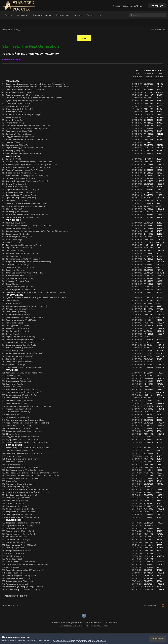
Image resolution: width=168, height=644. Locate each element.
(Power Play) (18, 412)
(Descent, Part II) (23, 523)
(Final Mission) (22, 320)
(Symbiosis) (15, 142)
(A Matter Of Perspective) (24, 259)
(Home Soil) (19, 131)
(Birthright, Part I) (27, 489)
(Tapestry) (18, 487)
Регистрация (157, 6)
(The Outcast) (17, 417)
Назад (84, 38)
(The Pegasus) (16, 553)
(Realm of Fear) (20, 451)
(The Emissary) (17, 212)
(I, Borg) (12, 434)
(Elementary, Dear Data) (31, 164)
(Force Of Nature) (21, 545)
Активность (23, 15)
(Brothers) (14, 303)
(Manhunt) (14, 209)
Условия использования (64, 640)
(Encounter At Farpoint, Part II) (37, 87)
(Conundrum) (18, 409)
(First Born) (20, 578)
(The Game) (13, 387)
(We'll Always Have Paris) (25, 148)
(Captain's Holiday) (24, 273)
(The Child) (13, 159)
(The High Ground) (22, 253)
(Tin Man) (19, 275)
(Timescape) (19, 514)
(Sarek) (12, 284)
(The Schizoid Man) (21, 173)
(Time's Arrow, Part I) (28, 442)
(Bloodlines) (19, 581)
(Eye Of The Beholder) (25, 570)
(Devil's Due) (17, 331)
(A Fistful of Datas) (23, 467)
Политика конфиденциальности (66, 622)
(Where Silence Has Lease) (29, 162)
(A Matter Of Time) (22, 395)
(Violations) (16, 403)
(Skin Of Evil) (18, 145)
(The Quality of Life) (24, 470)
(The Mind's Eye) (19, 362)
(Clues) (12, 334)
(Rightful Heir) (22, 509)
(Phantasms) (16, 537)
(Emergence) (17, 584)
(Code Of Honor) (20, 92)
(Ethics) (12, 414)
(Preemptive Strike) (24, 587)
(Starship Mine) (21, 495)
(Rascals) (15, 464)
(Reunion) (18, 314)
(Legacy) (16, 312)
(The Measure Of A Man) (27, 181)
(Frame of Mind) (19, 498)
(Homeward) (15, 556)
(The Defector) (19, 248)
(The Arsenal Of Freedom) (26, 139)
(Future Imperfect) (25, 317)
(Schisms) (22, 459)
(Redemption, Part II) (25, 373)
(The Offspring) (17, 264)
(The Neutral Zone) (23, 153)
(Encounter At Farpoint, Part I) (37, 84)
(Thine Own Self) (27, 564)
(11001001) (15, 123)
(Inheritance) (16, 548)
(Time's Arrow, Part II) (28, 448)
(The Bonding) (18, 234)
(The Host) (14, 359)
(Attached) (15, 542)
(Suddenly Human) (26, 306)
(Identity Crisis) (21, 345)
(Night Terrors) (20, 342)
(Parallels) (19, 551)
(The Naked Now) (26, 89)
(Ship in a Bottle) (22, 478)
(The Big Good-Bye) (23, 114)
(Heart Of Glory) (20, 137)
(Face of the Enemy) (20, 484)
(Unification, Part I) (23, 389)
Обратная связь (93, 622)
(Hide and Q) (19, 109)
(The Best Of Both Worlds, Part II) (36, 298)
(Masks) (13, 567)
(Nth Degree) (20, 348)
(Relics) (13, 456)
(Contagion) (16, 187)
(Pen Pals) (21, 198)
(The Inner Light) (22, 439)
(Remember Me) (20, 309)
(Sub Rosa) (14, 559)
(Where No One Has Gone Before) (34, 98)
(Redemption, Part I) (24, 367)
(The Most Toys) (17, 281)
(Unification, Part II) (23, 392)
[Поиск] (139, 15)
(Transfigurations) (21, 289)
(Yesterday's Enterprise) (28, 262)
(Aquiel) (13, 481)
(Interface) (16, 528)
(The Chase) (15, 503)
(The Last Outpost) (24, 95)
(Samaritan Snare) (26, 203)
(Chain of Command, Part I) (32, 473)
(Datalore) (14, 117)
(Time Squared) (22, 192)
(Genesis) (14, 573)
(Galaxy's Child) (25, 339)
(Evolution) (16, 223)
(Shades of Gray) (23, 217)
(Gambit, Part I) (20, 531)
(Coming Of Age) (19, 134)
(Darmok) (14, 375)
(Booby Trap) (19, 237)
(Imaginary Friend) (24, 431)
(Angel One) (15, 120)
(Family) (12, 301)
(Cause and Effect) (25, 420)
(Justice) (18, 103)
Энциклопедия (63, 15)
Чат (99, 15)
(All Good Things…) (23, 589)
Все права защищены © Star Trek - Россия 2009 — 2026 (84, 626)
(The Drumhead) (24, 353)
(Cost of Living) (18, 425)
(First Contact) (20, 337)
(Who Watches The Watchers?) (37, 231)
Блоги (90, 15)
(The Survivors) (18, 228)
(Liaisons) (19, 525)
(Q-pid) (14, 351)
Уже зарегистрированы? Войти (129, 6)
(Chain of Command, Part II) (32, 475)
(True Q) (16, 462)
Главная (8, 15)
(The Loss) (14, 323)
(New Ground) (18, 398)
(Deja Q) (14, 256)
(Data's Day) (17, 325)
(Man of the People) (24, 453)
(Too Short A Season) (28, 125)
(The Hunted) (15, 251)
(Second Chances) (21, 512)
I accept (158, 639)
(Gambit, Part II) (20, 534)
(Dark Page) (18, 539)
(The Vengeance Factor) (24, 245)
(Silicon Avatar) (19, 381)
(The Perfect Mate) (22, 428)
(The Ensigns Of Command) (29, 225)
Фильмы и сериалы (42, 15)
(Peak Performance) (27, 214)
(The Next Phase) (22, 437)
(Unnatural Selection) (27, 175)
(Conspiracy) (16, 151)
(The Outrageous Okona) (29, 167)
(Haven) (14, 112)
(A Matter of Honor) (20, 178)
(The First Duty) (27, 423)
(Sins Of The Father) (20, 267)
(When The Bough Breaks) (27, 128)
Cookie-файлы (110, 622)
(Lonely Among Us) (24, 101)
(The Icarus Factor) (21, 195)
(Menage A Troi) (20, 287)
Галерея (78, 15)
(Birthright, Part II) (27, 492)
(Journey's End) (21, 575)
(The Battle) (17, 106)
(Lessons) (17, 501)
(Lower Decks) (20, 562)
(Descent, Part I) (22, 517)
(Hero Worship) (21, 401)
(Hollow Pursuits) (20, 278)
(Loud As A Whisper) (25, 170)
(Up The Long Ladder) (26, 206)
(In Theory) (15, 364)
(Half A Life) (19, 356)
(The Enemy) (14, 239)
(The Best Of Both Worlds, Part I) (35, 292)
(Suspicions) (17, 506)
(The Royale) (22, 189)
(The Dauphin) (16, 184)
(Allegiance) (16, 270)
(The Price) (13, 242)
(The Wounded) (17, 328)
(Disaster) (15, 384)
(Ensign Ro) (18, 378)
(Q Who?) (16, 201)
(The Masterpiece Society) (28, 406)
